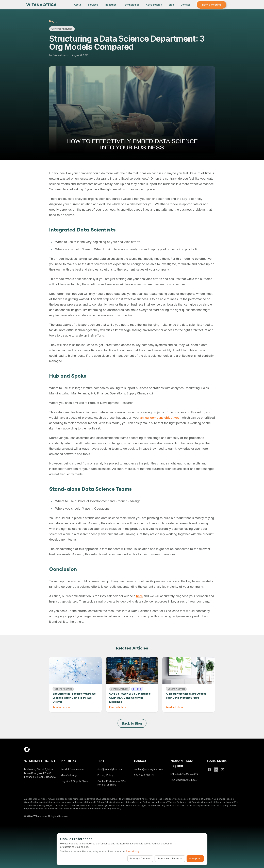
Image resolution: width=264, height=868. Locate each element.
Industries (111, 5)
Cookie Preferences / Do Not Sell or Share (112, 783)
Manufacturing (69, 775)
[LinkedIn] (216, 770)
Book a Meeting (211, 5)
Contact (185, 5)
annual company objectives (160, 418)
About (78, 5)
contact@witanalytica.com (148, 769)
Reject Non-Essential (170, 858)
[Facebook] (209, 770)
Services (93, 5)
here (139, 596)
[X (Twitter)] (223, 770)
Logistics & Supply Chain (74, 781)
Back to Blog (132, 723)
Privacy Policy (105, 775)
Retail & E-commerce (72, 769)
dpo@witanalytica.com (110, 769)
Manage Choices (140, 858)
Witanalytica (40, 816)
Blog (171, 5)
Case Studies (154, 5)
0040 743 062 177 (144, 775)
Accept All (195, 858)
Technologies (131, 5)
